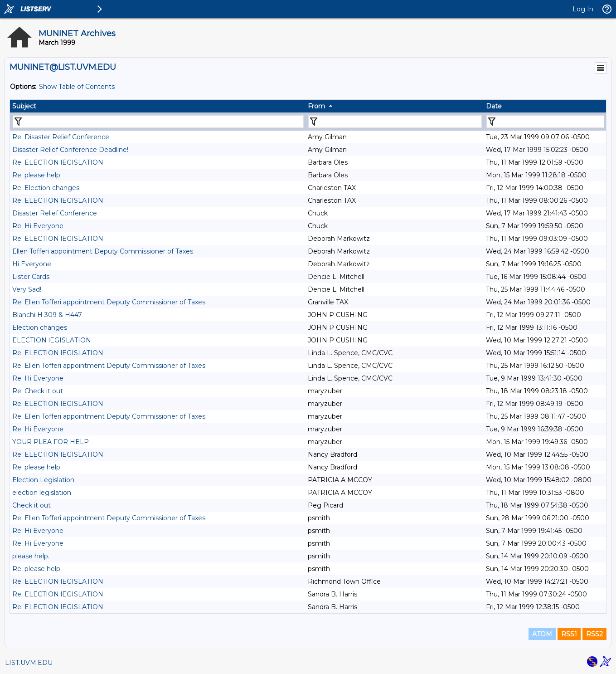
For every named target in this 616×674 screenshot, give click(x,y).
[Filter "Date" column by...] (545, 122)
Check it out (32, 505)
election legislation (42, 493)
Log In (583, 9)
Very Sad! (27, 289)
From (316, 106)
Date (494, 106)
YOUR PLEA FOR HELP (51, 442)
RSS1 (569, 634)
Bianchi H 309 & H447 (47, 315)
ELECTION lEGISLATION (52, 340)
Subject (24, 106)
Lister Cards (31, 277)
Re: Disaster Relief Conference (61, 137)
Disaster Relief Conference (55, 213)
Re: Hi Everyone (38, 226)
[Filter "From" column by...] (395, 122)
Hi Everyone (32, 264)
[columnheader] (158, 106)
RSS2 (594, 634)
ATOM (542, 634)
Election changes (40, 327)
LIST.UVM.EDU (29, 663)
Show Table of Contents (77, 87)
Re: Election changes (46, 188)
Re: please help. (37, 175)
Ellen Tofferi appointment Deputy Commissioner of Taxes (103, 251)
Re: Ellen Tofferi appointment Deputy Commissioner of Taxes (109, 302)
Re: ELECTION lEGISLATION (58, 162)
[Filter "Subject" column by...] (158, 122)
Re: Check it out (38, 391)
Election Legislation (43, 480)
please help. (31, 556)
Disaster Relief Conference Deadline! (70, 150)
